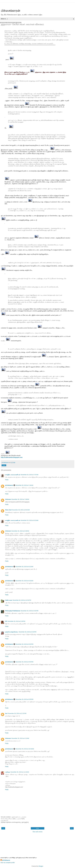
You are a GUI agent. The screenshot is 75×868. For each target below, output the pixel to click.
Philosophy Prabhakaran (13, 611)
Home (37, 828)
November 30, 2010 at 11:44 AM (20, 772)
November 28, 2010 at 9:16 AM (24, 581)
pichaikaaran (9, 485)
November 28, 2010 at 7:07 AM (29, 475)
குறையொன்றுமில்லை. (12, 632)
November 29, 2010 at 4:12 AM (20, 738)
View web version (38, 832)
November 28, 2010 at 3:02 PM (30, 611)
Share (4, 465)
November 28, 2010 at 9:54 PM (24, 662)
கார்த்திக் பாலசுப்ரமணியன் (13, 475)
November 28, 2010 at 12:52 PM (22, 600)
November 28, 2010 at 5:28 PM (16, 621)
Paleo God (8, 510)
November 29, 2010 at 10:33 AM (25, 749)
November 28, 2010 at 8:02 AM (21, 510)
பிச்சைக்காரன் (11, 11)
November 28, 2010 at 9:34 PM (27, 632)
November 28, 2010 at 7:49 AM (20, 499)
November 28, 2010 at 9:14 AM (24, 567)
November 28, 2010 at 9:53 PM (24, 644)
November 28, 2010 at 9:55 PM (24, 699)
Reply (7, 480)
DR (6, 621)
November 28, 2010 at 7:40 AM (24, 485)
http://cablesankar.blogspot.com (12, 457)
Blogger (41, 866)
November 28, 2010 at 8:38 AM (20, 531)
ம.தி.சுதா (8, 772)
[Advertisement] (38, 5)
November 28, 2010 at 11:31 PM (17, 713)
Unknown (8, 499)
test (6, 713)
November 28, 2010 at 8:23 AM (29, 520)
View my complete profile (8, 863)
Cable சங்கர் (9, 600)
